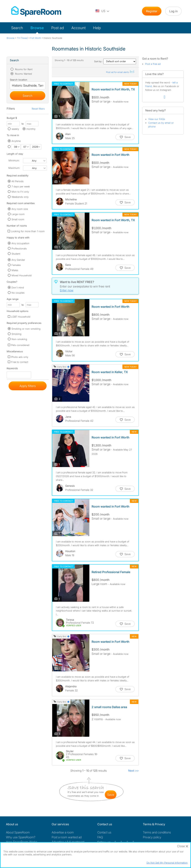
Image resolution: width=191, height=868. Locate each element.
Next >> (133, 771)
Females (16, 265)
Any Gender (18, 260)
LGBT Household (21, 317)
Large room (18, 214)
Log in (173, 11)
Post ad (58, 28)
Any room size (20, 209)
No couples (18, 293)
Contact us (104, 832)
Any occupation (20, 243)
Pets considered (20, 345)
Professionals (19, 248)
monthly (31, 129)
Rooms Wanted (23, 74)
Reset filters (38, 109)
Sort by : (115, 61)
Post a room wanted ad (67, 837)
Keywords (12, 369)
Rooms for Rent (23, 69)
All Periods (18, 181)
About (18, 832)
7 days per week (21, 186)
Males (15, 270)
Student (16, 254)
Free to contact (20, 362)
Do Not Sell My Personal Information (167, 863)
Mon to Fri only (20, 192)
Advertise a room (63, 832)
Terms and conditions (157, 832)
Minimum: (14, 160)
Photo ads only (20, 357)
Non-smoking (19, 339)
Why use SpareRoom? (21, 837)
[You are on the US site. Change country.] (103, 11)
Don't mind (18, 287)
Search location (19, 80)
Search (17, 28)
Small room (18, 219)
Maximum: (14, 168)
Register (152, 11)
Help (97, 28)
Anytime (16, 141)
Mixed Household (22, 275)
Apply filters (28, 386)
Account (78, 28)
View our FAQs (157, 119)
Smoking (16, 334)
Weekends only (20, 197)
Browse (37, 28)
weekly (15, 129)
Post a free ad (153, 64)
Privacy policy (152, 837)
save (111, 795)
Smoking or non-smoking (26, 329)
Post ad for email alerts (120, 72)
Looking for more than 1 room (28, 231)
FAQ (100, 837)
